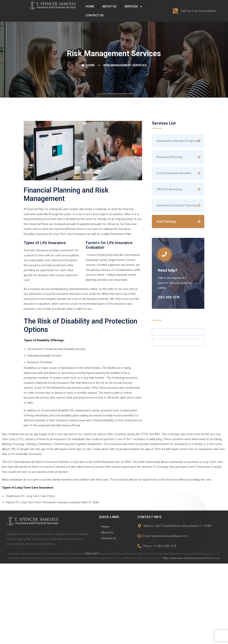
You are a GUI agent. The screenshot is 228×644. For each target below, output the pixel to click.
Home (90, 6)
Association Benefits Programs (178, 141)
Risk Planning (166, 222)
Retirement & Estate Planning (177, 205)
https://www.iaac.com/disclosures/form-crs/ (191, 558)
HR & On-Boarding (169, 189)
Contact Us (95, 15)
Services (134, 7)
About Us (109, 6)
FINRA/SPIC (92, 554)
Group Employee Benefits (174, 173)
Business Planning (170, 157)
